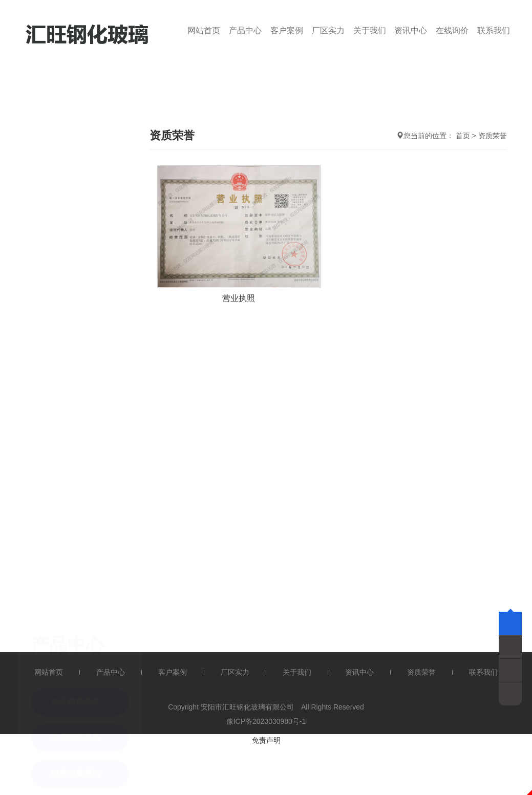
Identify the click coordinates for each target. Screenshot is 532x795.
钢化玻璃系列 (76, 203)
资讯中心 (411, 30)
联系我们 (494, 30)
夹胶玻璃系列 (76, 275)
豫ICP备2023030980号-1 (266, 721)
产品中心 (245, 30)
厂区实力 (328, 30)
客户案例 (287, 30)
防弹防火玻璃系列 (84, 383)
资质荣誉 (493, 136)
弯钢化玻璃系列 (80, 347)
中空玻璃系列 (76, 239)
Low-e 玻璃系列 (81, 311)
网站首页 (204, 30)
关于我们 (370, 30)
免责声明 (266, 740)
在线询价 (452, 30)
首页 (463, 136)
